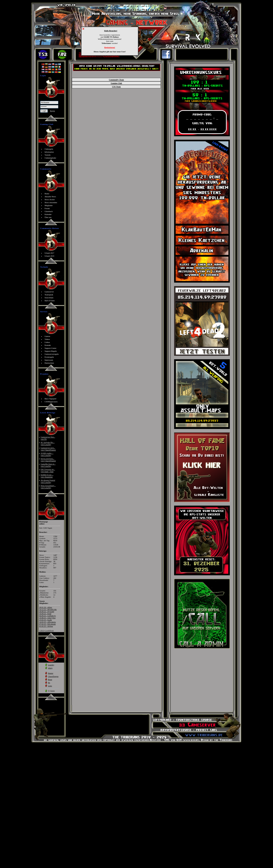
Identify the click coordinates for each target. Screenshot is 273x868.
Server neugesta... (48, 460)
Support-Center (50, 348)
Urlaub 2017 (49, 253)
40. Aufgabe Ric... (48, 443)
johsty (50, 668)
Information (49, 152)
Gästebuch (49, 211)
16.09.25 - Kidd (45, 614)
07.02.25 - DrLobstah (47, 624)
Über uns (48, 217)
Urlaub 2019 (49, 256)
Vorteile (48, 155)
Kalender (48, 214)
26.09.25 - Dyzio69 (47, 612)
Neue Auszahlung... (48, 487)
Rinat (50, 679)
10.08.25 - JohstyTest (47, 618)
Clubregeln (49, 149)
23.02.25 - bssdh (46, 620)
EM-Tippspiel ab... (48, 471)
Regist (52, 111)
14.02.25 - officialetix (48, 622)
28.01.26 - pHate (46, 607)
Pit (49, 683)
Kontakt (48, 345)
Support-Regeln (51, 351)
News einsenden (51, 202)
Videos (47, 339)
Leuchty (51, 665)
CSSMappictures (51, 402)
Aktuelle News (50, 197)
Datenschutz (49, 363)
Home (47, 194)
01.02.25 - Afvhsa (46, 626)
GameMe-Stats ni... (48, 465)
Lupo (50, 686)
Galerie (47, 336)
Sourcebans (49, 298)
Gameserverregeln (52, 354)
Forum (47, 208)
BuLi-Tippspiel (50, 399)
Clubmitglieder (50, 158)
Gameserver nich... (48, 449)
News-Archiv (50, 199)
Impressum (49, 360)
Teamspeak (49, 295)
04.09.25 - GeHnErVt (47, 616)
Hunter (51, 673)
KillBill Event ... (47, 476)
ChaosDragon (53, 676)
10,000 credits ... (47, 454)
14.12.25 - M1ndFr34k (48, 609)
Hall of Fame (50, 301)
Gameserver (49, 292)
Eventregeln (49, 357)
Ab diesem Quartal (48, 481)
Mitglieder (49, 205)
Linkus (47, 342)
